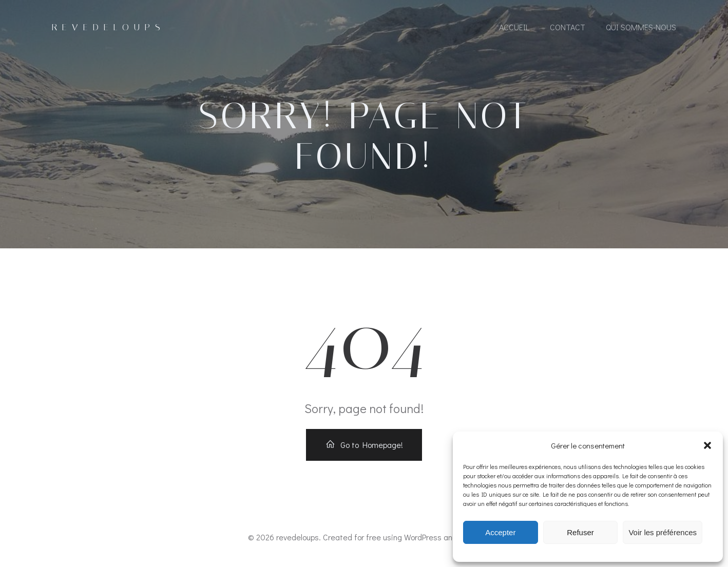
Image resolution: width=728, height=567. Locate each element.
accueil (514, 27)
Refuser (580, 532)
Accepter (500, 532)
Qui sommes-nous (641, 27)
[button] (707, 445)
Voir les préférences (663, 532)
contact (568, 27)
